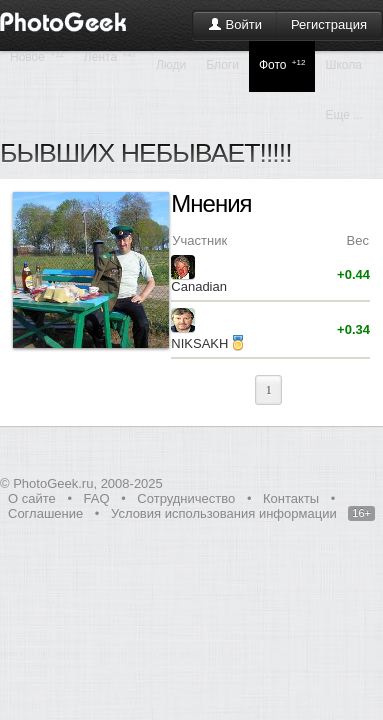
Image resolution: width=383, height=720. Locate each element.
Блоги (222, 65)
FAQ (97, 498)
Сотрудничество (186, 498)
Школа (343, 65)
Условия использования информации (224, 513)
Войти (235, 24)
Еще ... (344, 115)
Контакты (291, 498)
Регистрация (329, 24)
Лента (110, 57)
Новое (37, 57)
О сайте (32, 498)
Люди (171, 65)
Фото (282, 65)
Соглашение (45, 513)
